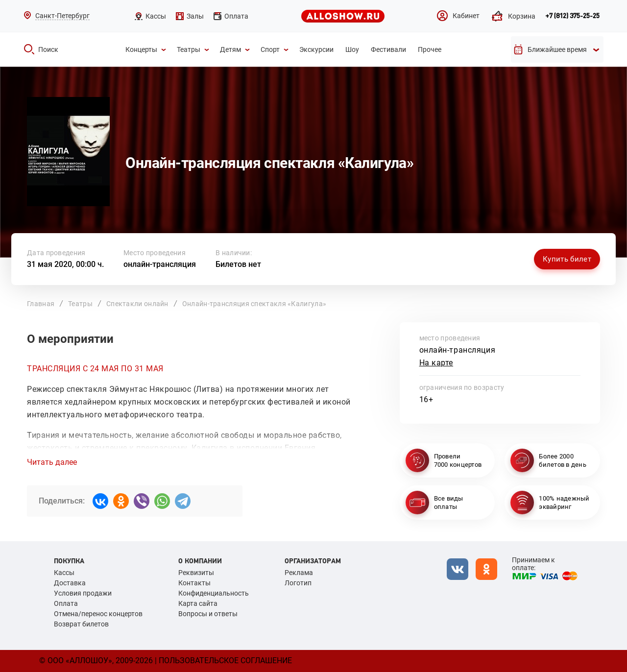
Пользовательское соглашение (225, 660)
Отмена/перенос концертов (98, 614)
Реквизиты (196, 573)
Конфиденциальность (214, 593)
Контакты (194, 583)
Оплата (66, 603)
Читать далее (52, 462)
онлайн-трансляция (160, 264)
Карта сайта (198, 603)
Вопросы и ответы (208, 614)
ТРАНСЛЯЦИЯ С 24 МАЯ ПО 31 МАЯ (95, 369)
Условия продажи (83, 593)
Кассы (64, 573)
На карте (436, 363)
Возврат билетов (81, 624)
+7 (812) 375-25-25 (572, 16)
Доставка (70, 583)
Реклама (299, 573)
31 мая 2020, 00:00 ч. (65, 264)
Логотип (298, 583)
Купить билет (567, 259)
